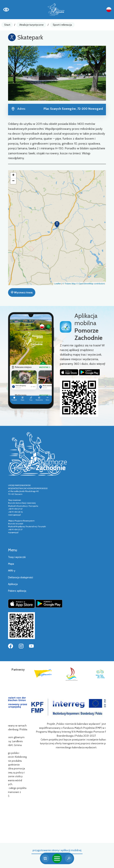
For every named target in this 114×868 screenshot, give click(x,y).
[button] (57, 224)
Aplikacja (13, 584)
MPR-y (12, 571)
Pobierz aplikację (17, 591)
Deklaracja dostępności (21, 577)
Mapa (11, 564)
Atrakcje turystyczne (31, 25)
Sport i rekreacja (62, 25)
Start (7, 25)
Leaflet (57, 284)
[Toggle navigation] (57, 858)
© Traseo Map (69, 284)
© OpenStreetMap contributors (91, 284)
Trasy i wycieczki (17, 557)
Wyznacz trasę (22, 292)
